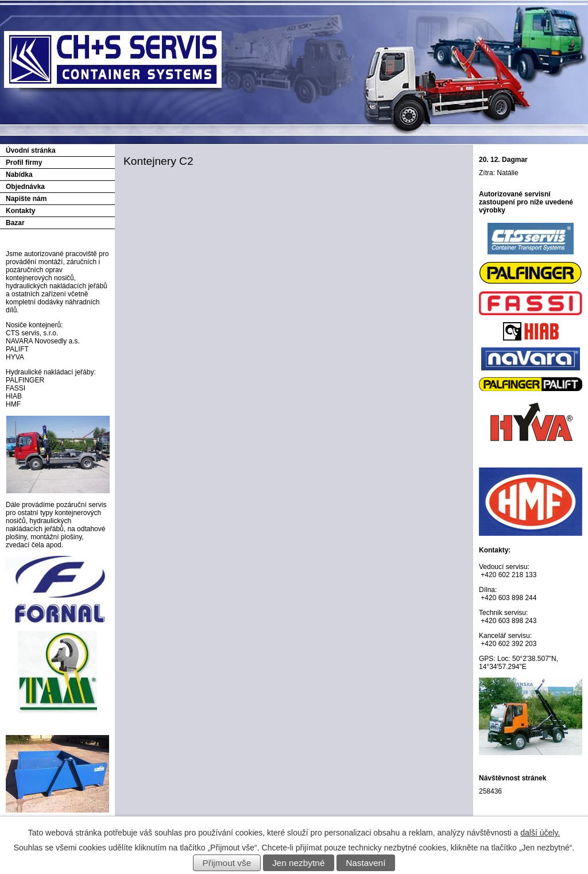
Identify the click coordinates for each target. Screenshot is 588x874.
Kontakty (20, 211)
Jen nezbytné (299, 863)
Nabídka (19, 175)
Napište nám (26, 199)
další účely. (540, 833)
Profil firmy (24, 163)
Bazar (15, 223)
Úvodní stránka (31, 150)
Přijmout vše (227, 863)
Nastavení (365, 863)
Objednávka (25, 187)
